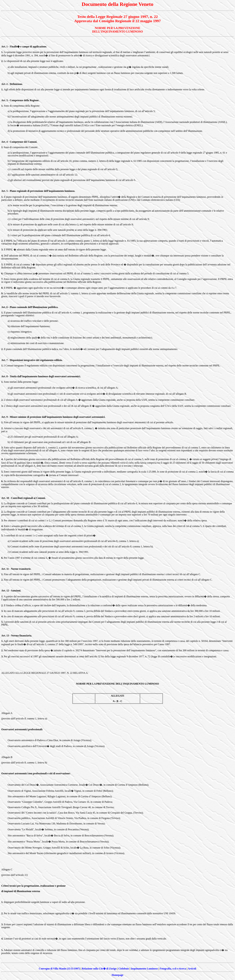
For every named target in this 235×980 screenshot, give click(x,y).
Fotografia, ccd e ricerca (173, 969)
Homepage (118, 975)
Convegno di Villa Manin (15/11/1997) (59, 969)
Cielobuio (124, 969)
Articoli (192, 969)
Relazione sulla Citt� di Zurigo (99, 969)
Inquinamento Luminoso (144, 969)
